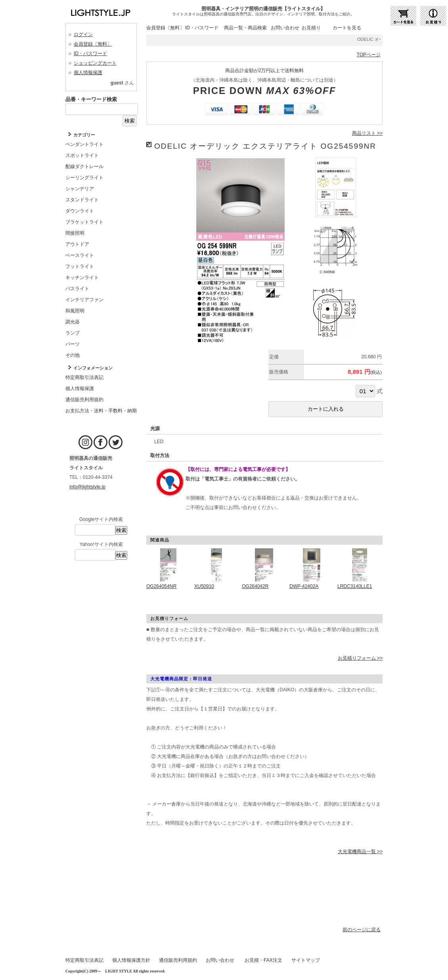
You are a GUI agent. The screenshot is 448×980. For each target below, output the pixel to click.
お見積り (311, 28)
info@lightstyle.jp (87, 487)
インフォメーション (93, 368)
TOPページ (369, 55)
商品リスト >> (367, 133)
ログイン (83, 34)
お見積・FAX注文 (263, 960)
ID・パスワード (90, 54)
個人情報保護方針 (131, 960)
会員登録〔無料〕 (93, 44)
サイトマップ (306, 960)
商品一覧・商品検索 (245, 28)
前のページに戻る (362, 930)
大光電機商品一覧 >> (360, 852)
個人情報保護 (88, 73)
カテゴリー (84, 135)
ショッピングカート (95, 63)
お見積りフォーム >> (360, 658)
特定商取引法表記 (84, 960)
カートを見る (347, 28)
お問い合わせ (285, 28)
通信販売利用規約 (178, 960)
